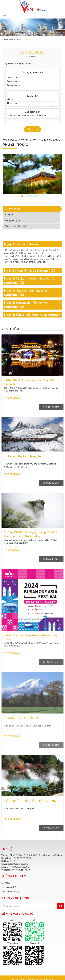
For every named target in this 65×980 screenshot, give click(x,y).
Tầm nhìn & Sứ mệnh (11, 891)
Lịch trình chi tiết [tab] (12, 209)
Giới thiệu (6, 883)
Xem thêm (10, 329)
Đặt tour (32, 129)
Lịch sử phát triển (9, 887)
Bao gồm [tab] (9, 215)
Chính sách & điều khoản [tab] (16, 226)
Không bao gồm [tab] (12, 220)
